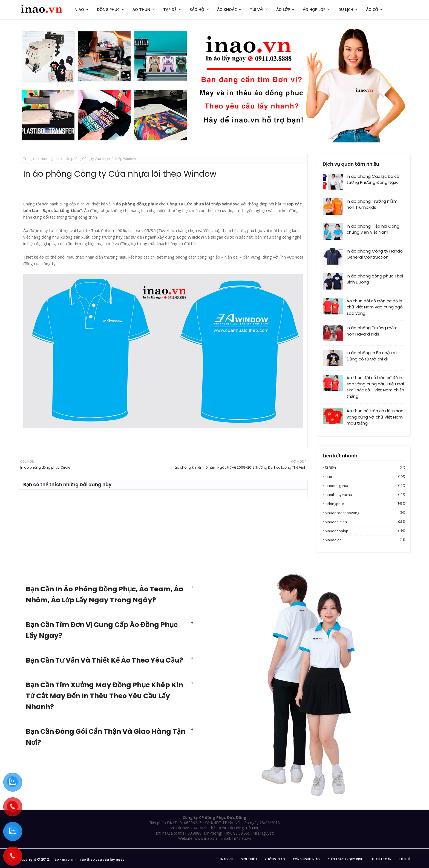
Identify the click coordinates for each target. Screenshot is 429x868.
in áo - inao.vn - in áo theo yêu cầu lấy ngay (87, 859)
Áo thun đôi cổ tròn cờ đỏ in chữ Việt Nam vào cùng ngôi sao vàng (375, 307)
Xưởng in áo (275, 859)
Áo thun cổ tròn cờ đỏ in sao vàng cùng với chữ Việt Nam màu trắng (375, 417)
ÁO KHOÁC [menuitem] (227, 9)
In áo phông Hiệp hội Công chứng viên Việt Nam (373, 229)
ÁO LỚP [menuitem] (283, 9)
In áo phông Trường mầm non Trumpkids (372, 204)
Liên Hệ (405, 859)
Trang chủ (31, 159)
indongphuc (51, 159)
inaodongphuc (365, 486)
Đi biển (365, 468)
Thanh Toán (381, 859)
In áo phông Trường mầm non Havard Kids (372, 331)
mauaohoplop (365, 531)
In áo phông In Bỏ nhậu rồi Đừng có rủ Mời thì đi (372, 356)
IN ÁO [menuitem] (79, 9)
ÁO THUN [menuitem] (141, 9)
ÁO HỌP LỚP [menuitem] (314, 9)
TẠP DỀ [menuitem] (170, 9)
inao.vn (227, 859)
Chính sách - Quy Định (345, 859)
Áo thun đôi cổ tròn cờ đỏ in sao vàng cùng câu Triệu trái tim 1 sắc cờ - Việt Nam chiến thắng (375, 387)
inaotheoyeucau (365, 495)
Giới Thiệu (249, 859)
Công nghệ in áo (306, 859)
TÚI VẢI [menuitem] (257, 9)
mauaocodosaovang (365, 513)
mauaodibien (365, 522)
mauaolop (365, 540)
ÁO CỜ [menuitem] (372, 9)
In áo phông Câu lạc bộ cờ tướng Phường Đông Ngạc (373, 179)
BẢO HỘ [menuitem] (197, 9)
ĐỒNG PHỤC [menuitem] (108, 9)
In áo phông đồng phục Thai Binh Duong (375, 279)
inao (365, 477)
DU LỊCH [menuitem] (346, 9)
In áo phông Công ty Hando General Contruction (375, 254)
